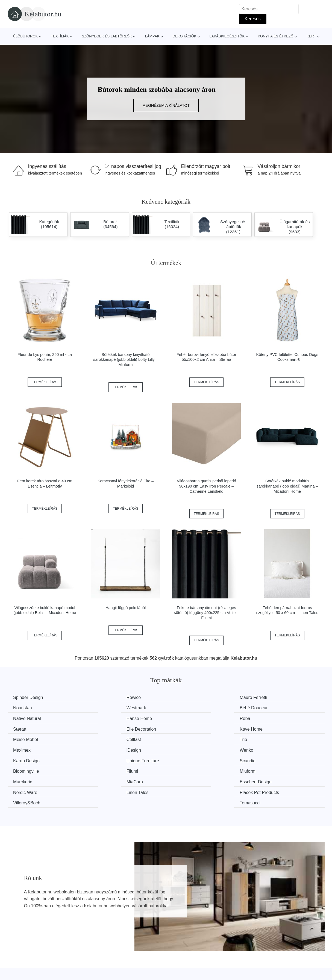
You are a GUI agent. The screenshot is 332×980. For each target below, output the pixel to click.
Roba (20, 718)
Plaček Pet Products (115, 769)
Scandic (22, 749)
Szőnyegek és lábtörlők (107, 36)
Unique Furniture (275, 738)
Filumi (183, 749)
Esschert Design (193, 759)
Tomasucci (269, 769)
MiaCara (104, 759)
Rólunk (255, 951)
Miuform (266, 749)
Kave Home (270, 718)
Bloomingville (108, 749)
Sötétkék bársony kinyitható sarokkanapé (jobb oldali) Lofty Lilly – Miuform (126, 360)
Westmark (24, 708)
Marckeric (24, 759)
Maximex (267, 728)
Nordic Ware (271, 759)
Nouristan (268, 697)
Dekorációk (185, 36)
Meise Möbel (27, 728)
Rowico (103, 697)
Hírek (16, 964)
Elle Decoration (192, 718)
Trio (181, 728)
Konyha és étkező (276, 36)
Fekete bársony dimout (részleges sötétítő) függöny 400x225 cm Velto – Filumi (207, 613)
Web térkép (140, 964)
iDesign (22, 738)
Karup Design (190, 738)
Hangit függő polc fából (126, 608)
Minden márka (24, 951)
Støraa (102, 718)
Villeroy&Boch (191, 769)
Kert (311, 36)
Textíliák (60, 36)
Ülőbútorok (26, 36)
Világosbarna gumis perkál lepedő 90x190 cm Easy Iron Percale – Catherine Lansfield (206, 486)
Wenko (102, 738)
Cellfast (103, 728)
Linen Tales (26, 769)
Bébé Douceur (110, 708)
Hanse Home (271, 708)
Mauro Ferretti (191, 697)
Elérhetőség (260, 964)
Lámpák (152, 36)
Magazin (137, 951)
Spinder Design (29, 697)
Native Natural (191, 708)
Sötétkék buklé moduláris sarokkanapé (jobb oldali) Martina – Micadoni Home (287, 486)
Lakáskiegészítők (227, 36)
